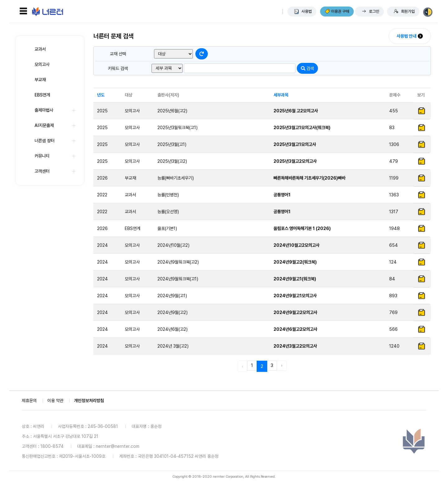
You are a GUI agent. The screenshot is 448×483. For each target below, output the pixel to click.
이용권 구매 (340, 11)
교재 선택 (118, 54)
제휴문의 (29, 401)
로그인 (374, 11)
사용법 (307, 11)
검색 (307, 68)
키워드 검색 (118, 68)
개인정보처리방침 (89, 401)
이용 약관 (55, 401)
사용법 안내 (406, 36)
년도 (101, 95)
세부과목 (281, 95)
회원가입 (408, 11)
